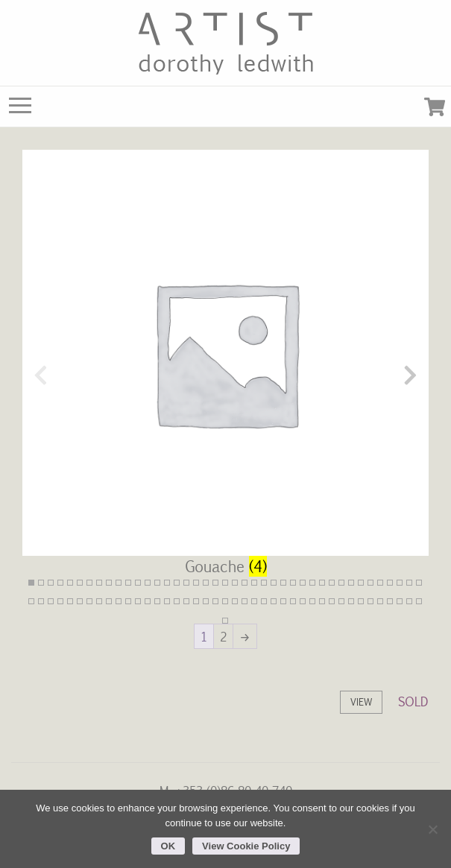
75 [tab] (351, 601)
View (361, 702)
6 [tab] (80, 583)
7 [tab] (89, 583)
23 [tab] (245, 583)
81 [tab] (409, 601)
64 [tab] (245, 601)
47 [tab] (80, 601)
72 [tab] (322, 601)
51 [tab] (119, 601)
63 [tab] (235, 601)
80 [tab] (400, 601)
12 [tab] (138, 583)
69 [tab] (293, 601)
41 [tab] (419, 583)
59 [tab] (196, 601)
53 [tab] (138, 601)
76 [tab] (361, 601)
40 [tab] (409, 583)
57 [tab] (177, 601)
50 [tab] (109, 601)
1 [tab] (31, 583)
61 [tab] (215, 601)
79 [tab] (390, 601)
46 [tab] (70, 601)
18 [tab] (196, 583)
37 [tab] (380, 583)
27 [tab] (283, 583)
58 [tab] (186, 601)
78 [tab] (380, 601)
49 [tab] (99, 601)
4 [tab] (60, 583)
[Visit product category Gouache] (225, 374)
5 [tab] (70, 583)
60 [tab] (206, 601)
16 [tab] (177, 583)
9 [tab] (109, 583)
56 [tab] (167, 601)
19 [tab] (206, 583)
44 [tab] (51, 601)
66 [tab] (264, 601)
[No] (432, 829)
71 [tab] (312, 601)
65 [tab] (254, 601)
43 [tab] (41, 601)
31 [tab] (322, 583)
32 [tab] (332, 583)
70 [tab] (303, 601)
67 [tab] (274, 601)
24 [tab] (254, 583)
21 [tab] (225, 583)
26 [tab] (274, 583)
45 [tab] (60, 601)
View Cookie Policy (246, 846)
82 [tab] (419, 601)
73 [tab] (332, 601)
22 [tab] (235, 583)
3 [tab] (51, 583)
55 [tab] (157, 601)
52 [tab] (128, 601)
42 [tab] (31, 601)
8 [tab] (99, 583)
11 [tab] (128, 583)
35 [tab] (361, 583)
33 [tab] (341, 583)
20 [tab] (215, 583)
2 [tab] (41, 583)
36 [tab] (370, 583)
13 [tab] (148, 583)
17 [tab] (186, 583)
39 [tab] (400, 583)
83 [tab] (225, 621)
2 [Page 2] (223, 636)
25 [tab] (264, 583)
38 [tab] (390, 583)
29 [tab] (303, 583)
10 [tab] (119, 583)
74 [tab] (341, 601)
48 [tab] (89, 601)
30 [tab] (312, 583)
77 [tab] (370, 601)
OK (168, 846)
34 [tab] (351, 583)
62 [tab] (225, 601)
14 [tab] (157, 583)
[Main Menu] (20, 109)
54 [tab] (148, 601)
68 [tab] (283, 601)
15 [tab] (167, 583)
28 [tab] (293, 583)
